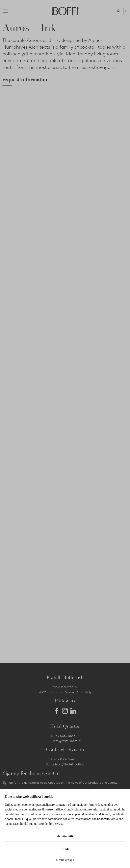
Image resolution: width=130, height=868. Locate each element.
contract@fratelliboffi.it (67, 764)
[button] (119, 11)
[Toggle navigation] (9, 11)
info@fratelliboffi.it (67, 741)
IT (126, 11)
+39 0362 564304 (67, 736)
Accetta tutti (65, 836)
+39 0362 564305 (67, 759)
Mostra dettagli (65, 860)
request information (26, 80)
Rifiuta (65, 849)
